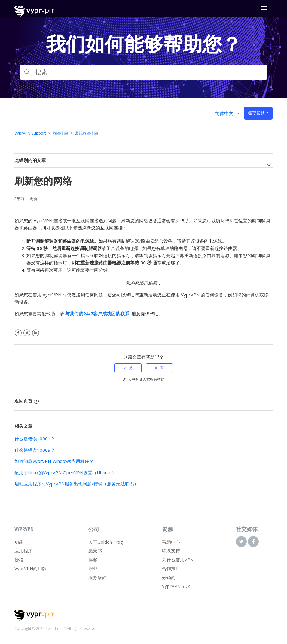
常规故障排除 (87, 133)
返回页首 (27, 401)
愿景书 (95, 551)
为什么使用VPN (178, 560)
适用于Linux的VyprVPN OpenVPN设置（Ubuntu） (65, 472)
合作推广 (171, 568)
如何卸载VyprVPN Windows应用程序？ (54, 461)
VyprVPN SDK (176, 586)
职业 (93, 568)
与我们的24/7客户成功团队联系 (97, 314)
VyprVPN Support (30, 133)
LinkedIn (36, 333)
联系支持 (171, 551)
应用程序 (23, 551)
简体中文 (225, 113)
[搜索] (144, 72)
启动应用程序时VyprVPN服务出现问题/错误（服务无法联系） (76, 484)
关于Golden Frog (106, 542)
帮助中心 (171, 542)
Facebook (18, 333)
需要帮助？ (258, 113)
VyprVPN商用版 (31, 568)
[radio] (128, 368)
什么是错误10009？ (35, 450)
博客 (93, 560)
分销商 (169, 577)
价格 (19, 560)
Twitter (27, 333)
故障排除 (60, 133)
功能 (19, 542)
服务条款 (97, 577)
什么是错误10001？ (35, 439)
